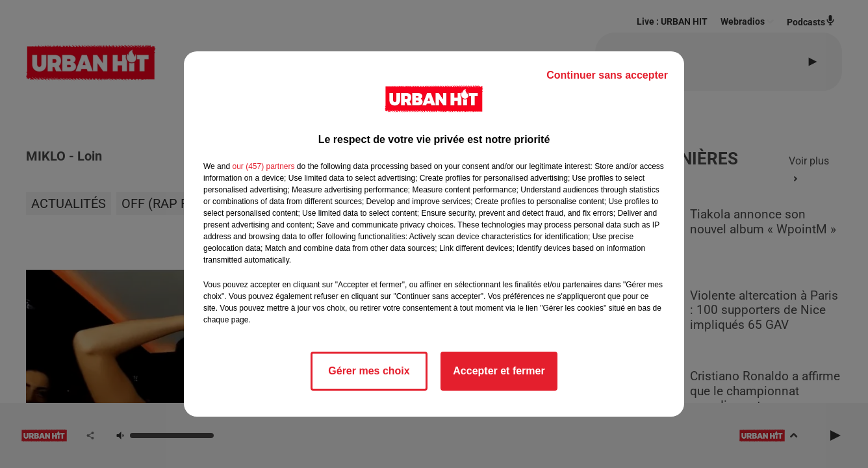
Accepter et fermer (499, 371)
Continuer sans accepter (607, 75)
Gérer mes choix (369, 371)
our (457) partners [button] (263, 166)
